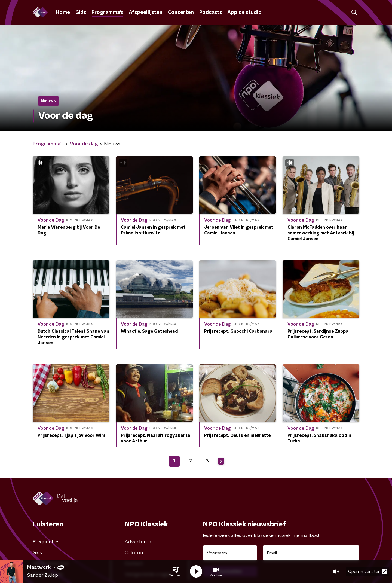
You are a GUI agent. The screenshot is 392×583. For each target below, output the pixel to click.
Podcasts (211, 13)
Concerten (181, 13)
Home (63, 13)
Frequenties (46, 542)
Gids (81, 13)
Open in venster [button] (368, 571)
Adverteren (138, 542)
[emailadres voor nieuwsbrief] (311, 553)
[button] (176, 572)
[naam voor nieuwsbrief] (230, 553)
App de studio (244, 13)
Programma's (107, 13)
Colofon (134, 553)
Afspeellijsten (146, 13)
